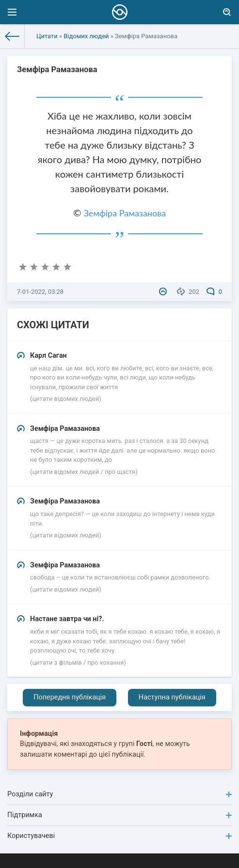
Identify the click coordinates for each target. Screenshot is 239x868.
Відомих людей (86, 36)
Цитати (47, 36)
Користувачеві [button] (119, 836)
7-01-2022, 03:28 (40, 292)
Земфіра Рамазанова (125, 213)
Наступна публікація (172, 697)
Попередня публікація (70, 697)
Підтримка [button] (119, 815)
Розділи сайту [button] (119, 794)
